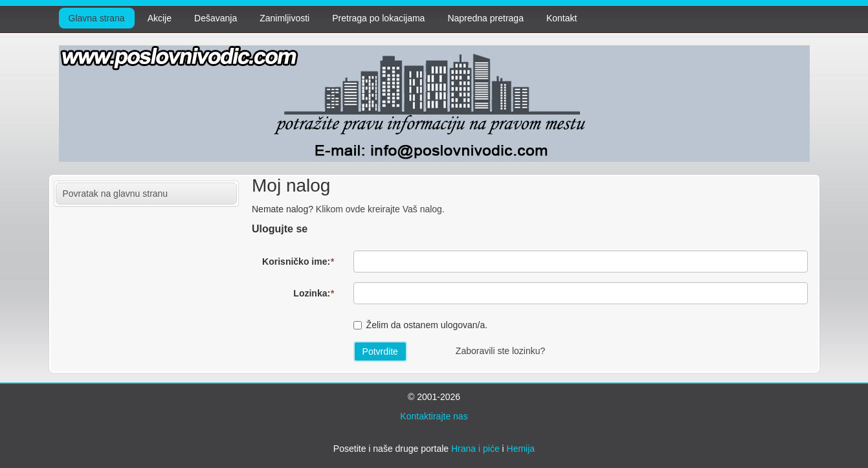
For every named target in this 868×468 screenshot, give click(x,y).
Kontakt (562, 18)
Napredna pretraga (485, 18)
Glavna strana (97, 18)
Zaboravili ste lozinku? (501, 351)
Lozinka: (313, 293)
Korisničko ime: (298, 262)
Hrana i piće (475, 449)
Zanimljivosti (284, 18)
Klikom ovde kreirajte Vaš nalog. (380, 209)
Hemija (521, 449)
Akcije (160, 18)
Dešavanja (216, 18)
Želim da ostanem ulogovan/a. (427, 325)
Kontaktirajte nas (434, 416)
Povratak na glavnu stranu (116, 194)
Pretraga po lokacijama (378, 18)
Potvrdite (380, 351)
